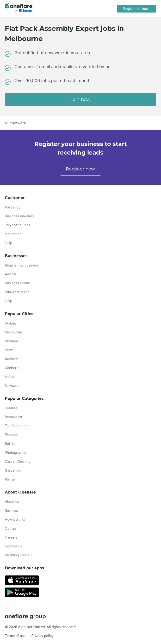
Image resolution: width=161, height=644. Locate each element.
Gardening (13, 470)
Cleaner (11, 408)
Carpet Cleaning (18, 461)
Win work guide (17, 292)
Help (9, 243)
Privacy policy (43, 636)
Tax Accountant (17, 426)
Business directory (20, 216)
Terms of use (15, 636)
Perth (9, 350)
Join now (81, 99)
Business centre (18, 283)
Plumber (11, 435)
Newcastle (13, 386)
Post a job (13, 207)
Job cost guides (18, 225)
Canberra (12, 368)
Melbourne (13, 332)
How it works (15, 519)
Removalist (13, 417)
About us (12, 502)
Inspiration (13, 234)
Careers (11, 537)
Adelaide (12, 359)
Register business (137, 9)
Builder (10, 444)
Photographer (16, 452)
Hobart (10, 377)
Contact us (13, 546)
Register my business (22, 265)
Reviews (11, 511)
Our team (12, 528)
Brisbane (12, 341)
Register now (80, 169)
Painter (10, 479)
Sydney (11, 323)
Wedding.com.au (18, 555)
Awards (11, 274)
